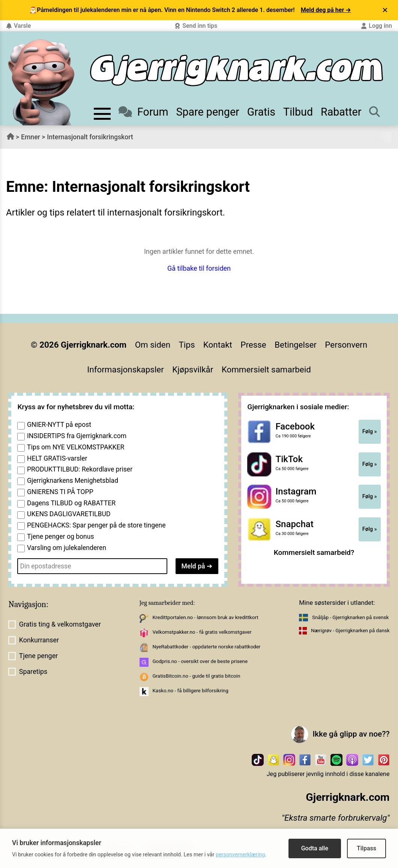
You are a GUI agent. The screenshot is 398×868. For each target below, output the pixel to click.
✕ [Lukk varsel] (385, 10)
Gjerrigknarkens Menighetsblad (73, 481)
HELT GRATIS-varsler (57, 458)
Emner (31, 137)
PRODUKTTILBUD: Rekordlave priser (80, 469)
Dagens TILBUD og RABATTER (71, 503)
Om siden (153, 345)
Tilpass (366, 848)
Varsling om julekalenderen (67, 548)
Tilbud (298, 112)
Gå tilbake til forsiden (199, 268)
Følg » (370, 431)
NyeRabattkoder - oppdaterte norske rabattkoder (206, 647)
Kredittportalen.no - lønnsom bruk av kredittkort (205, 617)
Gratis (261, 112)
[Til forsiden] (237, 70)
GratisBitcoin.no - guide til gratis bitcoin (196, 676)
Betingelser (296, 345)
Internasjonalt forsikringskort (90, 137)
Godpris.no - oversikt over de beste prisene (200, 661)
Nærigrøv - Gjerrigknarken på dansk (350, 631)
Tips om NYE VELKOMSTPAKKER (76, 447)
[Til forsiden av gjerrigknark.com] (41, 82)
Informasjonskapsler (125, 369)
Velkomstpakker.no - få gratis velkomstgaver (202, 632)
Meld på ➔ (197, 566)
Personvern (346, 345)
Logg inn (376, 26)
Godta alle (315, 848)
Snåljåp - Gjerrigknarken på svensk (350, 617)
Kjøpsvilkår (193, 369)
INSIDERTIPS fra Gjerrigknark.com (77, 436)
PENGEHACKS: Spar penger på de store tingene (96, 525)
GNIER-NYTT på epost (59, 425)
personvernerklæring (240, 855)
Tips (187, 345)
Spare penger (207, 112)
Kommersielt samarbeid (266, 369)
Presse (253, 345)
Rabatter (341, 112)
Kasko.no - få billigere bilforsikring (190, 691)
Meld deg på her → (326, 10)
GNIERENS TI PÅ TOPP (60, 492)
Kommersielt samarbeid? (314, 552)
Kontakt (218, 345)
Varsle (18, 26)
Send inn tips (196, 26)
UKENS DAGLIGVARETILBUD (69, 514)
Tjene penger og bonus (61, 536)
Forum (143, 112)
